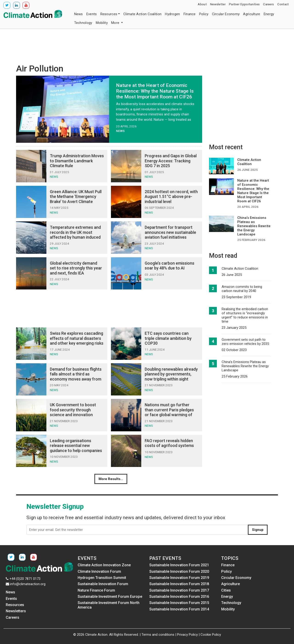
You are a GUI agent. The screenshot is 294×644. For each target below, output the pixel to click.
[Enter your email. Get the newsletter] (137, 530)
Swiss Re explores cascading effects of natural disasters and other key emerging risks (77, 338)
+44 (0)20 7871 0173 (25, 579)
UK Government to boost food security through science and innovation (73, 410)
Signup (258, 530)
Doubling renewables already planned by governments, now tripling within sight (171, 374)
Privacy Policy (187, 635)
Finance (190, 14)
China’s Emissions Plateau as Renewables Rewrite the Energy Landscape (245, 366)
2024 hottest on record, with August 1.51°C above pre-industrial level (171, 197)
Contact (283, 4)
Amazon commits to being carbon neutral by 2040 (242, 289)
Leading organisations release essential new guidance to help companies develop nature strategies (76, 448)
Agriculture (252, 14)
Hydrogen (172, 14)
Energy (269, 14)
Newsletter (218, 4)
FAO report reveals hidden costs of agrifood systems (169, 443)
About (202, 4)
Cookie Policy (211, 635)
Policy (204, 14)
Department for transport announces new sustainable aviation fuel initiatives (170, 232)
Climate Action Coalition (142, 14)
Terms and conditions (158, 635)
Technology (83, 23)
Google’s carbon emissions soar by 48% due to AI (170, 266)
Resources (109, 14)
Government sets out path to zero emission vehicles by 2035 (245, 342)
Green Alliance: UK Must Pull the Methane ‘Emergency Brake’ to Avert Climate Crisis (76, 199)
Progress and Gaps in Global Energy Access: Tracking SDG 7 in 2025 (171, 161)
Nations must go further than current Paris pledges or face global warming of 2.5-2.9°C (169, 412)
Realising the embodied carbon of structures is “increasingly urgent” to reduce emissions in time (245, 315)
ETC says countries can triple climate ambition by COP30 (168, 338)
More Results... (111, 479)
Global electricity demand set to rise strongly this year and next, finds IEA (76, 268)
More (116, 23)
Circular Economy (226, 14)
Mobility (102, 23)
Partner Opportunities (244, 4)
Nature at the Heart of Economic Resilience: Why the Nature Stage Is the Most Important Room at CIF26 (155, 91)
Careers (268, 4)
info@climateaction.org (28, 584)
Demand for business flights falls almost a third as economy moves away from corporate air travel (76, 377)
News (79, 14)
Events (92, 14)
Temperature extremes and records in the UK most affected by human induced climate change (75, 235)
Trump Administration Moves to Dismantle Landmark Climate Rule (77, 161)
